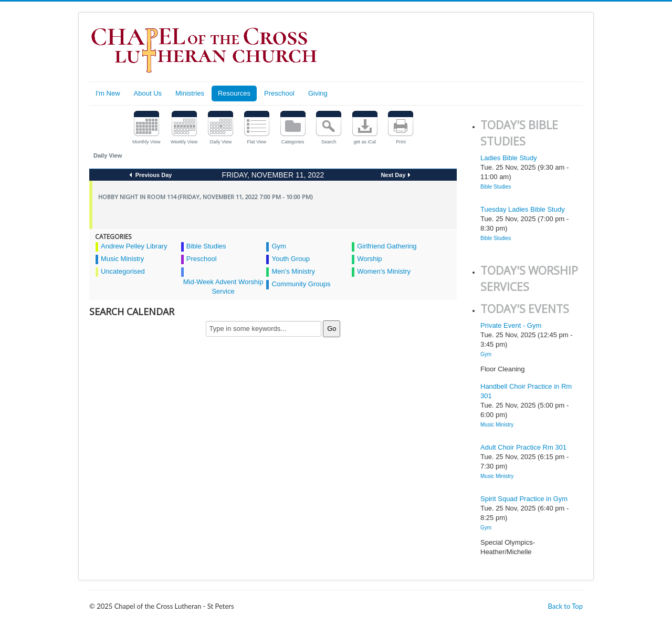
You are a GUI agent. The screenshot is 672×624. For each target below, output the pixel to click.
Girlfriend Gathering (387, 246)
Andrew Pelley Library (134, 246)
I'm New (108, 93)
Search (329, 142)
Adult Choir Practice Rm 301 (523, 447)
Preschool (279, 93)
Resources (234, 93)
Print (401, 142)
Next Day (393, 175)
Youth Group (291, 259)
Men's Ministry (293, 271)
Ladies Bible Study (509, 158)
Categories (293, 142)
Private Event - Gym (511, 325)
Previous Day (153, 175)
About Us (148, 93)
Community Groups (301, 284)
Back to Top (565, 606)
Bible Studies (206, 246)
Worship (369, 259)
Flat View (257, 142)
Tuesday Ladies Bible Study (523, 209)
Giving (318, 93)
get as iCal (365, 142)
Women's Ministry (384, 271)
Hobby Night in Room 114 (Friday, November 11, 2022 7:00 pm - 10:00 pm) (205, 197)
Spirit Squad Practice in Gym (524, 499)
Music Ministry (122, 259)
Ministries (190, 93)
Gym (279, 246)
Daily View (220, 142)
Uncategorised (123, 271)
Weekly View (184, 142)
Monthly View (146, 142)
